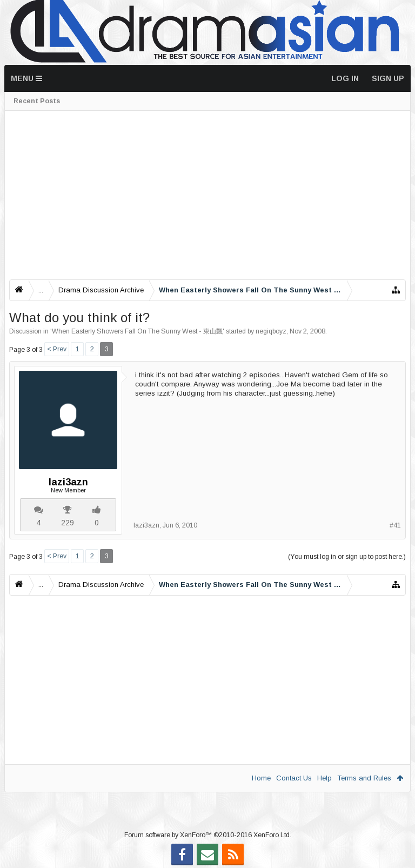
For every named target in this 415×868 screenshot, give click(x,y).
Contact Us (294, 778)
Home (261, 778)
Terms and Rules (364, 778)
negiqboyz (271, 331)
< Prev (57, 349)
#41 (395, 525)
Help (324, 778)
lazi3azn (68, 482)
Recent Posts (37, 101)
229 (68, 523)
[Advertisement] (207, 195)
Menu (26, 78)
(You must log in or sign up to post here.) (347, 557)
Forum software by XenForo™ (208, 835)
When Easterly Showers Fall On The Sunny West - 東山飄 (137, 331)
